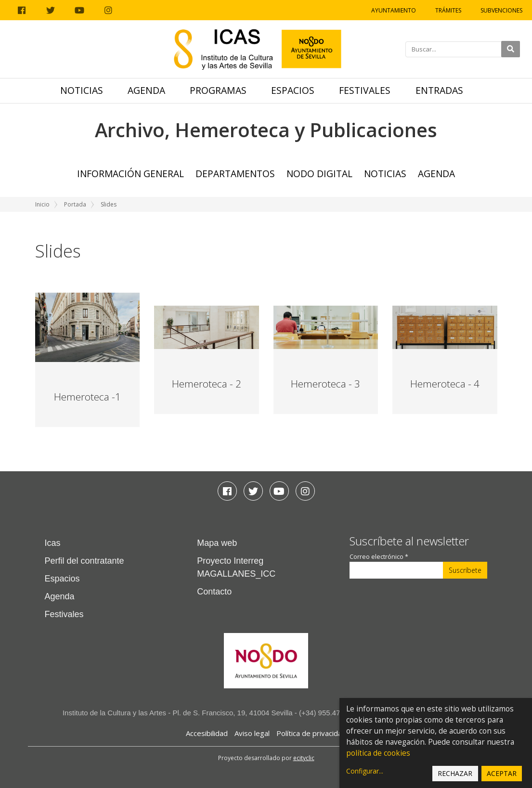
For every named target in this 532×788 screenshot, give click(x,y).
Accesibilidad (207, 733)
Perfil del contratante (84, 561)
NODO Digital (319, 174)
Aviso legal (252, 733)
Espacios (293, 90)
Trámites (448, 10)
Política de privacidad (311, 733)
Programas (218, 90)
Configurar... (365, 771)
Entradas (439, 90)
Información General (130, 174)
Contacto (214, 592)
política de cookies (378, 753)
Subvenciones (501, 10)
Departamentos (235, 174)
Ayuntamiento (394, 10)
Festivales (365, 90)
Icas (53, 543)
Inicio (42, 204)
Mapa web (217, 543)
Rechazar (455, 773)
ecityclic (304, 758)
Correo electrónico (379, 557)
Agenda (146, 90)
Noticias (82, 90)
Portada (75, 204)
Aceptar (502, 773)
